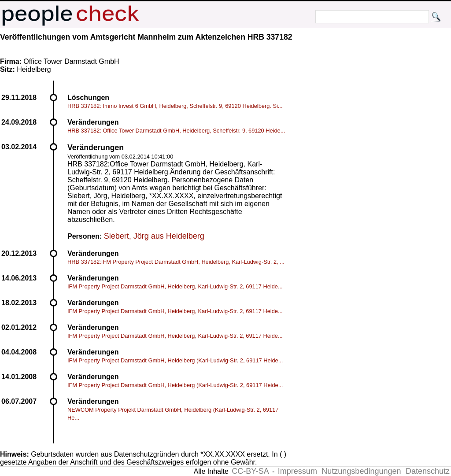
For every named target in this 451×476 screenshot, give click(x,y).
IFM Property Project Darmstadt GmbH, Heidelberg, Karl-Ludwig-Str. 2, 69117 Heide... (175, 286)
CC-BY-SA (250, 471)
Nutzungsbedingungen (361, 471)
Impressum (298, 471)
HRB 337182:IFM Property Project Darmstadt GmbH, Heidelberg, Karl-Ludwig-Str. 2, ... (176, 262)
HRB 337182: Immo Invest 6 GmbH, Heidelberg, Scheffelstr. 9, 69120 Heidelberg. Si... (175, 106)
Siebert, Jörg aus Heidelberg (154, 236)
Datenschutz (428, 471)
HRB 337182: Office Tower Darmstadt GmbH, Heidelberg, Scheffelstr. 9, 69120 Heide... (176, 131)
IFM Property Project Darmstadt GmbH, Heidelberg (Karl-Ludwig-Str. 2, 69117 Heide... (175, 360)
